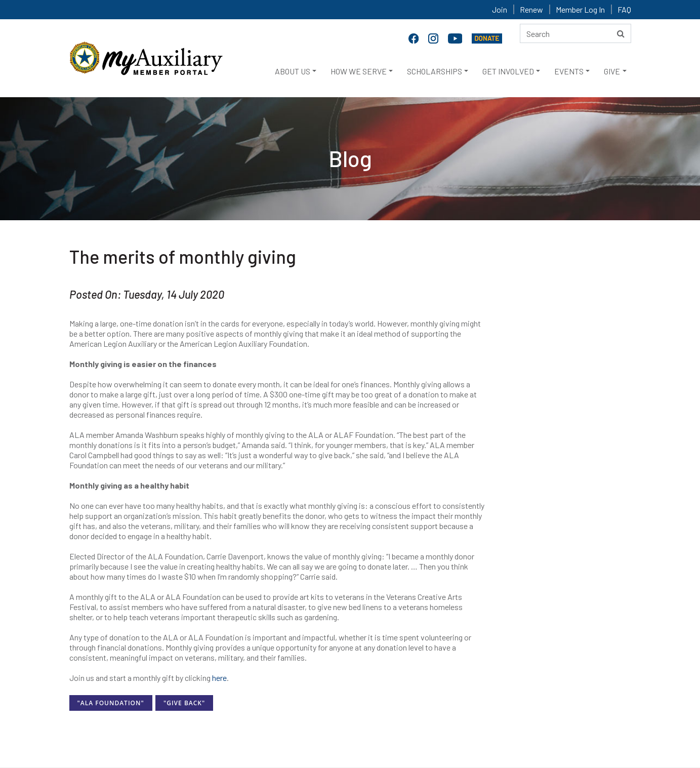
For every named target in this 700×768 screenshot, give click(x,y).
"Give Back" (184, 703)
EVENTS (569, 71)
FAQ (624, 9)
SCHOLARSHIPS (435, 71)
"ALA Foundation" (111, 703)
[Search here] (575, 33)
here (219, 678)
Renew (531, 9)
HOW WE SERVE (359, 71)
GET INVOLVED (508, 71)
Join (500, 9)
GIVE (612, 71)
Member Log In (580, 9)
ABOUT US (293, 71)
